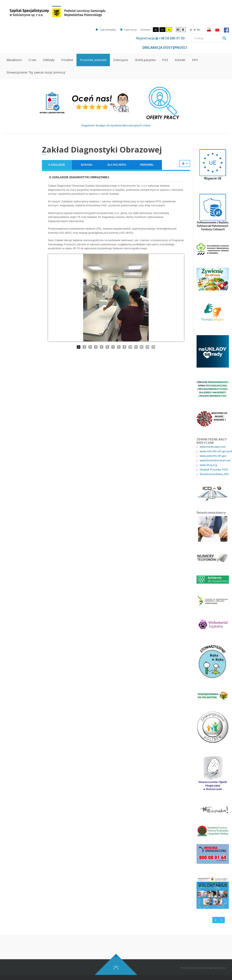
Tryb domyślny (106, 30)
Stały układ (178, 29)
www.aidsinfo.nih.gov (213, 456)
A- (191, 30)
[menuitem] (14, 60)
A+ (199, 30)
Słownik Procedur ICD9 (214, 469)
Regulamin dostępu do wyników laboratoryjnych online (116, 125)
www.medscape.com (213, 447)
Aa (156, 30)
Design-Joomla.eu (215, 978)
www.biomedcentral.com (215, 460)
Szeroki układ (183, 29)
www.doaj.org (208, 465)
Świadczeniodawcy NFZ (214, 474)
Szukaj (224, 38)
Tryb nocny (128, 30)
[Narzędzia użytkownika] (185, 164)
